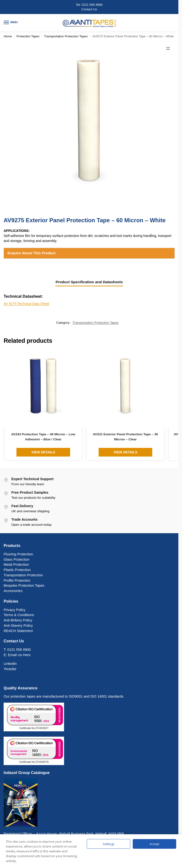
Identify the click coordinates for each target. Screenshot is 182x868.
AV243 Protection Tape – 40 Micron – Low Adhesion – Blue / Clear (43, 437)
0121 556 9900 (92, 5)
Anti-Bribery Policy (18, 620)
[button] (168, 48)
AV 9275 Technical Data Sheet (26, 304)
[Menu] (11, 23)
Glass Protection (16, 559)
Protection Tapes (28, 36)
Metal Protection (16, 565)
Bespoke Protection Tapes (24, 585)
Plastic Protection (17, 570)
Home (8, 36)
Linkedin (10, 664)
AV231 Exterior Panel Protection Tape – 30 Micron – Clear (125, 437)
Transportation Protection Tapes (66, 36)
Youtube (10, 669)
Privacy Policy (15, 610)
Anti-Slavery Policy (18, 626)
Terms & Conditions (19, 615)
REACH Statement (18, 631)
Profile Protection (17, 580)
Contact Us (89, 9)
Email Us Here (19, 655)
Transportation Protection (23, 575)
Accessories (13, 591)
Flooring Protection (18, 554)
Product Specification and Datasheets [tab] (89, 282)
